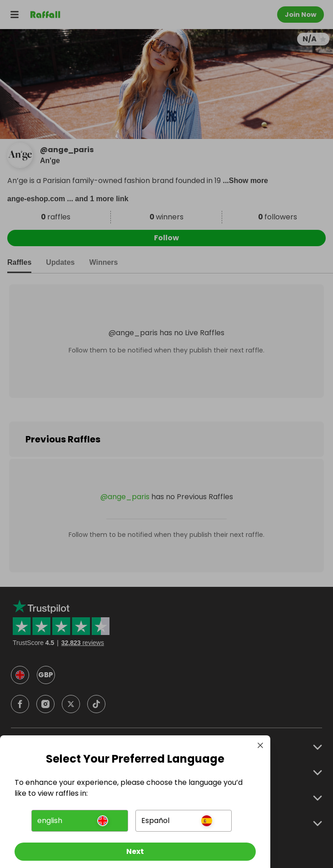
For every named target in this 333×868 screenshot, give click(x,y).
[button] (80, 821)
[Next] (135, 852)
